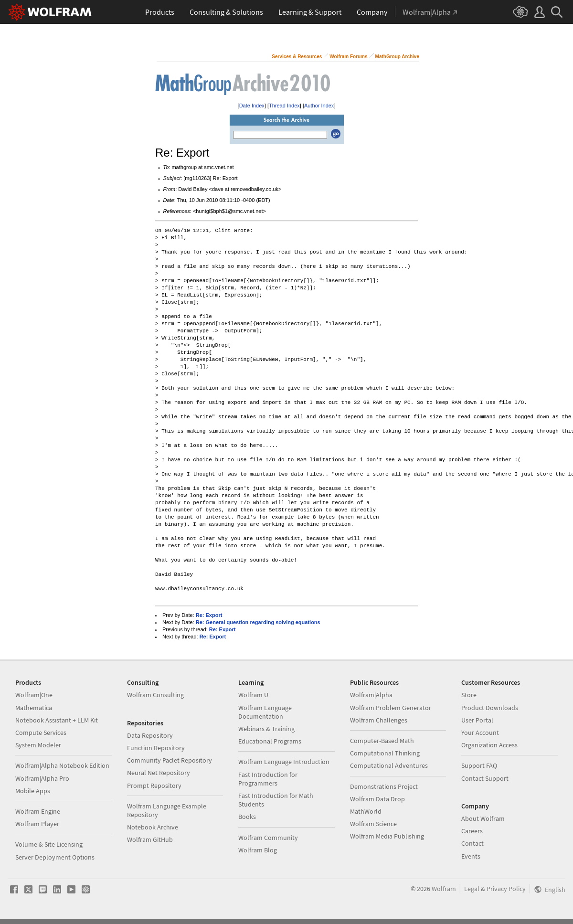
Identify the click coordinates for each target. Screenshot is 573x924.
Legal (472, 889)
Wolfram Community (268, 838)
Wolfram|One (34, 695)
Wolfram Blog (258, 850)
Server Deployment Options (55, 857)
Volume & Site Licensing (49, 844)
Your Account (480, 733)
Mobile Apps (33, 791)
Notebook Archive (153, 827)
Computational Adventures (389, 765)
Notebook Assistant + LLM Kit (57, 720)
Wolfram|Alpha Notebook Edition (62, 765)
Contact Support (485, 778)
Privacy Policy (506, 889)
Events (471, 856)
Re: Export (209, 615)
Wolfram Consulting (155, 695)
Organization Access (489, 745)
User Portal (477, 720)
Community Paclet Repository (170, 760)
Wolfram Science (373, 824)
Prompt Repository (154, 786)
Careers (472, 831)
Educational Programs (270, 741)
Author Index (319, 106)
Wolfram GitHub (150, 839)
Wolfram (444, 889)
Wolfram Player (37, 824)
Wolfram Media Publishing (387, 836)
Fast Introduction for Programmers (268, 779)
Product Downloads (490, 708)
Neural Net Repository (159, 773)
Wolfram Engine (38, 811)
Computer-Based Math (382, 741)
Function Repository (156, 748)
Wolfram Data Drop (377, 799)
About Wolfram (483, 818)
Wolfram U (253, 695)
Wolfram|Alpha (371, 695)
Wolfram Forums (348, 57)
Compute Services (41, 733)
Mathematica (34, 708)
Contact (472, 843)
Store (469, 695)
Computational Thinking (385, 753)
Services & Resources (297, 57)
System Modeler (38, 745)
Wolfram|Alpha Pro (42, 778)
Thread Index (284, 106)
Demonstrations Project (384, 786)
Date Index (252, 106)
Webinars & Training (266, 729)
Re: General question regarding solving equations (258, 622)
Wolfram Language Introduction (284, 762)
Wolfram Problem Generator (391, 708)
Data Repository (150, 735)
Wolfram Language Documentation (265, 712)
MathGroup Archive (397, 57)
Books (247, 817)
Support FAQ (479, 765)
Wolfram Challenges (379, 720)
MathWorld (366, 811)
